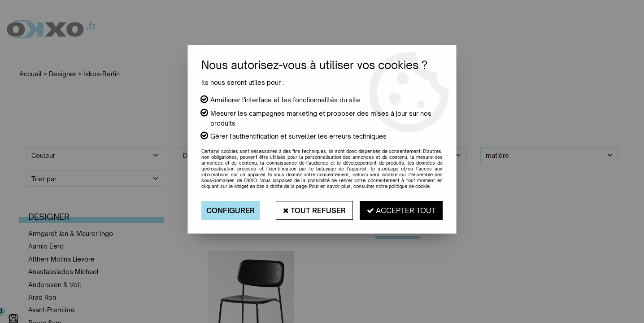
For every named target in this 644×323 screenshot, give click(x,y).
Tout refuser (314, 210)
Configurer (231, 210)
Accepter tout (401, 210)
